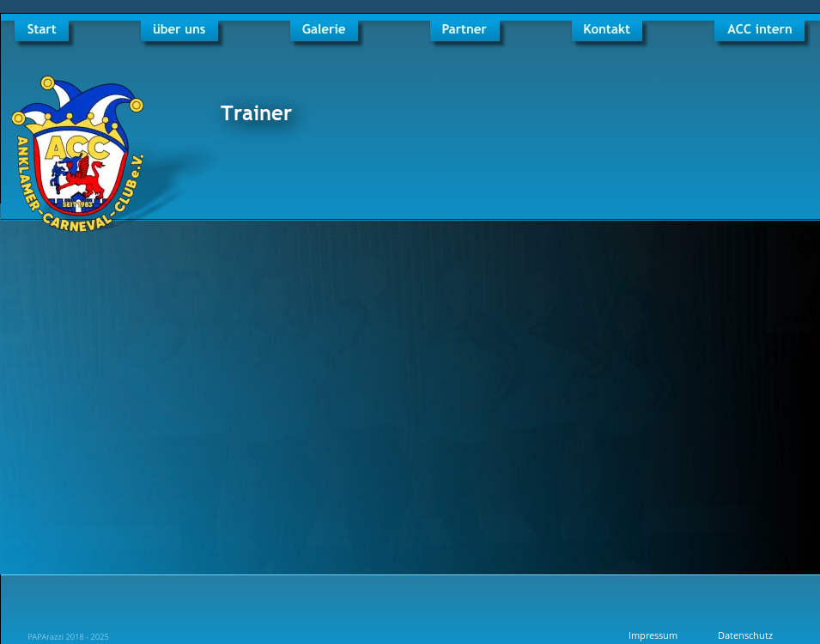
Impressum (653, 635)
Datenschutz (745, 635)
